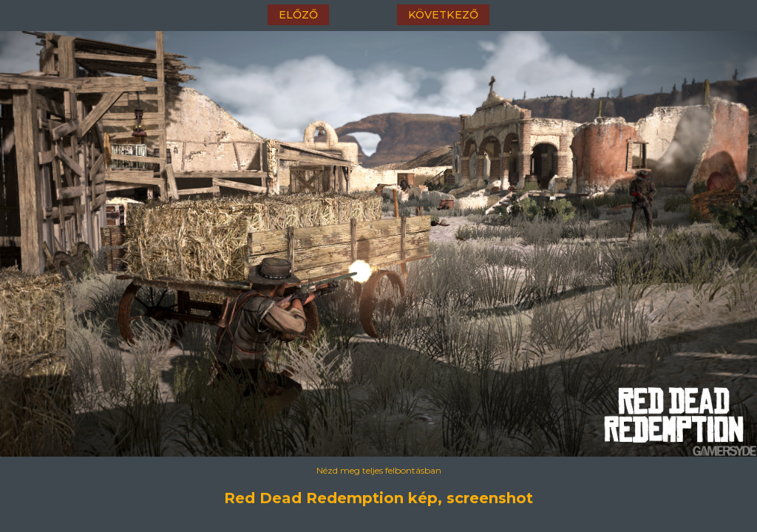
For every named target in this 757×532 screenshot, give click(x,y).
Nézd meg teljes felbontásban (379, 470)
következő (443, 15)
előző (298, 15)
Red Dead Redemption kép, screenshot (378, 498)
